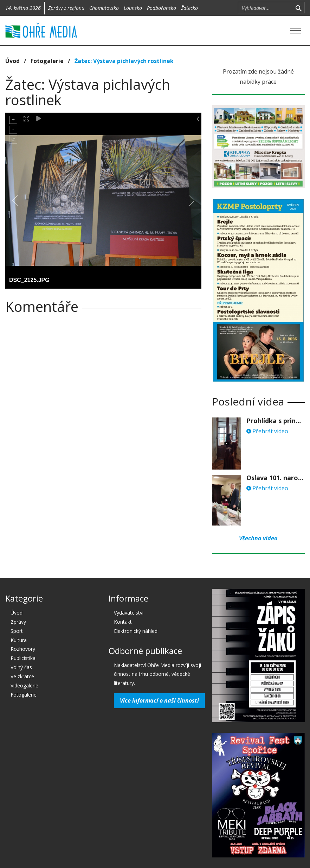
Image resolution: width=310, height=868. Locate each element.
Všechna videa (258, 538)
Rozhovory (23, 649)
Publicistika (23, 658)
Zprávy (18, 622)
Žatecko (189, 8)
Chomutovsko (104, 8)
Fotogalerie (47, 61)
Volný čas (21, 667)
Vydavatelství (129, 613)
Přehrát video (267, 431)
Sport (17, 631)
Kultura (19, 640)
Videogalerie (24, 685)
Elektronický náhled (136, 631)
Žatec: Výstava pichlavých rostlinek (124, 61)
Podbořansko (162, 8)
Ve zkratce (22, 676)
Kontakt (123, 622)
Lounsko (133, 8)
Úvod (12, 61)
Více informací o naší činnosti (159, 700)
